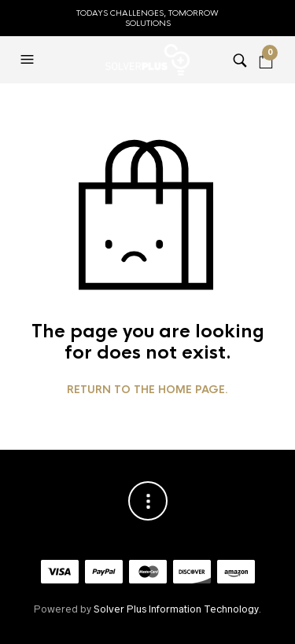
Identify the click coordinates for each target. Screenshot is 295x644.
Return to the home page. (147, 390)
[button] (29, 60)
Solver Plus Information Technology (176, 609)
